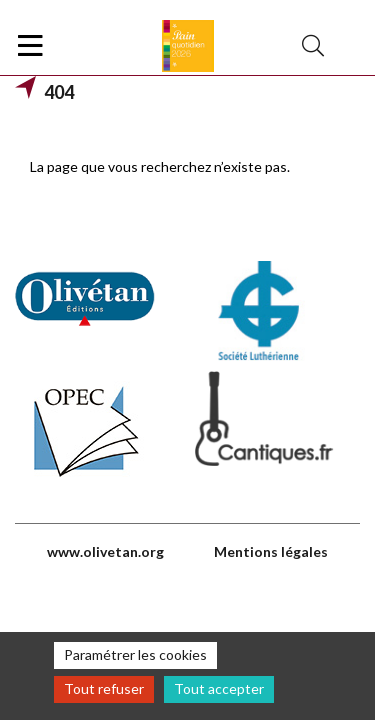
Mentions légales (271, 551)
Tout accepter (219, 688)
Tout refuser (104, 688)
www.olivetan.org (105, 551)
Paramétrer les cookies (135, 654)
